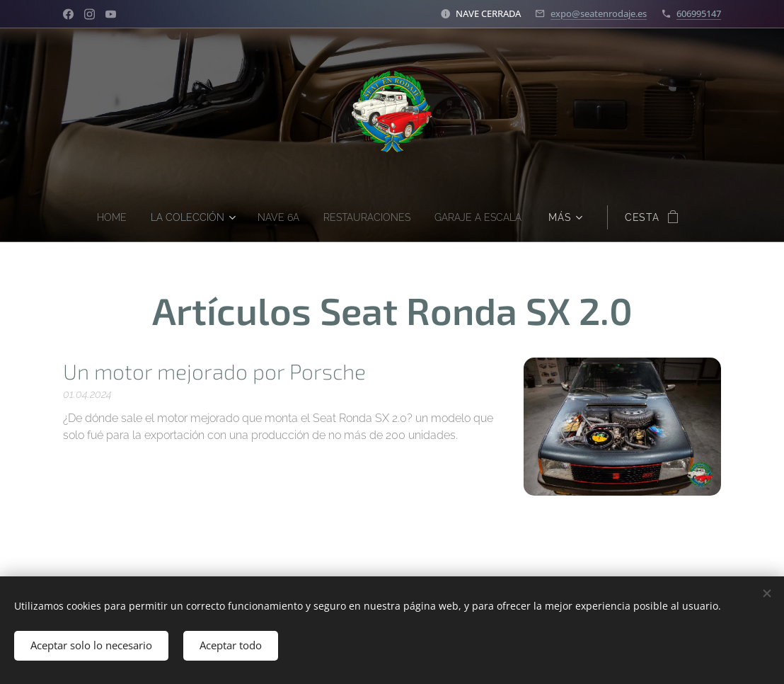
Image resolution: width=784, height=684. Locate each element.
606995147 (699, 13)
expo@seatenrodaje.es (599, 13)
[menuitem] (102, 217)
